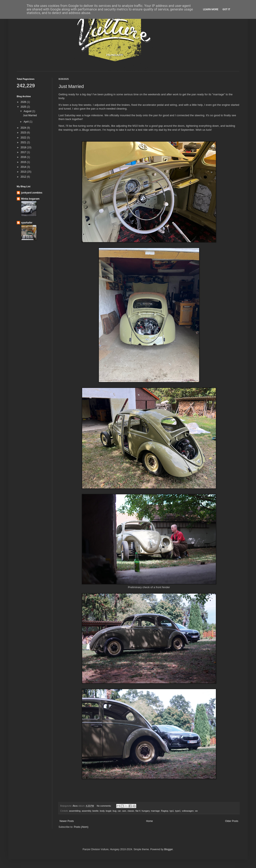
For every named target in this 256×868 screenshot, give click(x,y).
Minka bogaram (30, 199)
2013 (24, 172)
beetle (95, 811)
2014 (24, 167)
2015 (24, 162)
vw (196, 811)
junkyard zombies (32, 193)
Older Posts (232, 821)
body (102, 811)
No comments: (104, 806)
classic (131, 811)
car (119, 811)
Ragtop (165, 811)
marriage (155, 811)
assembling (75, 811)
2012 (24, 177)
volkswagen (188, 811)
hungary (146, 811)
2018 (24, 147)
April (26, 122)
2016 (24, 157)
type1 (178, 811)
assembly (86, 811)
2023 (24, 133)
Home (149, 821)
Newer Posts (67, 821)
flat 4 (138, 811)
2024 (24, 128)
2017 (24, 152)
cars (124, 811)
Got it (226, 9)
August (28, 111)
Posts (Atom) (81, 827)
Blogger (169, 849)
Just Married (71, 86)
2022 (24, 138)
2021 (24, 142)
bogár (109, 811)
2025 (24, 107)
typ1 (172, 811)
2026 (24, 102)
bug (115, 811)
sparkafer (27, 223)
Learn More (211, 9)
